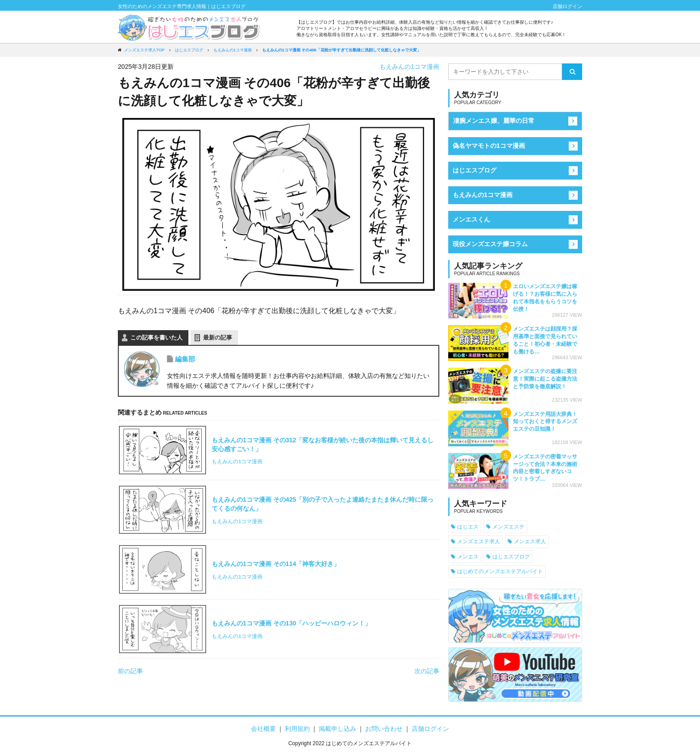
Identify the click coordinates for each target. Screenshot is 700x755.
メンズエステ (508, 526)
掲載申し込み (337, 729)
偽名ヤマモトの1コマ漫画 (489, 146)
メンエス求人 (530, 541)
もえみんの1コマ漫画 (409, 67)
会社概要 (263, 729)
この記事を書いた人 (156, 338)
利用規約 (297, 729)
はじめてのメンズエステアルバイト (500, 571)
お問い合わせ (384, 729)
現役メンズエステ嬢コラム (490, 244)
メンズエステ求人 (479, 541)
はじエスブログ (475, 170)
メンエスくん (471, 219)
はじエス (468, 526)
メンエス (468, 556)
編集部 (185, 359)
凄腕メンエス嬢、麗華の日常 (494, 121)
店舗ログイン (567, 6)
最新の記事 (218, 338)
